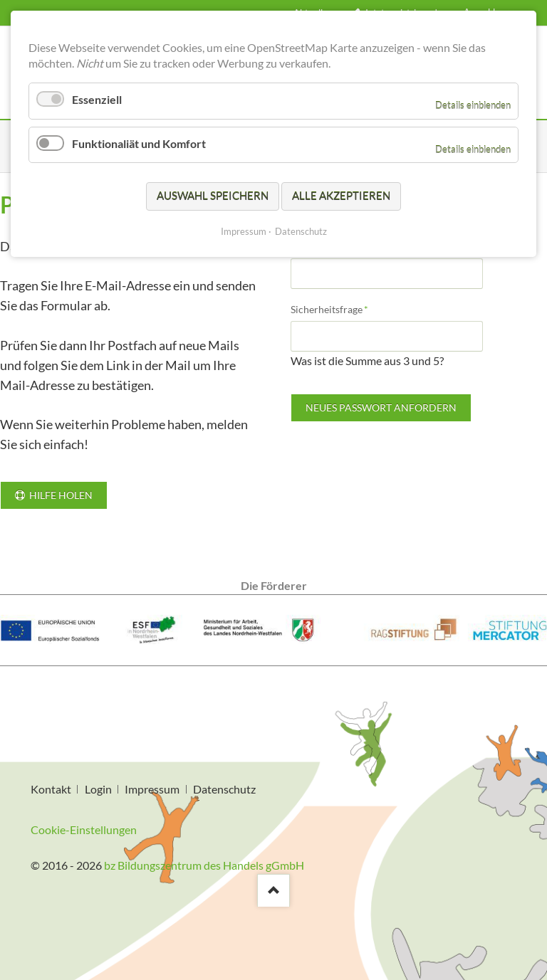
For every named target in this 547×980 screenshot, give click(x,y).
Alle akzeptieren (341, 196)
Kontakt (51, 789)
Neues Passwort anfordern (381, 407)
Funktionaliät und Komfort (139, 143)
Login (98, 789)
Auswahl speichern (213, 196)
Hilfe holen (60, 495)
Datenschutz (224, 789)
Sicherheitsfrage (329, 309)
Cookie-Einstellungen (84, 829)
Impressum (152, 789)
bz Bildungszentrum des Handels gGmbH (204, 865)
